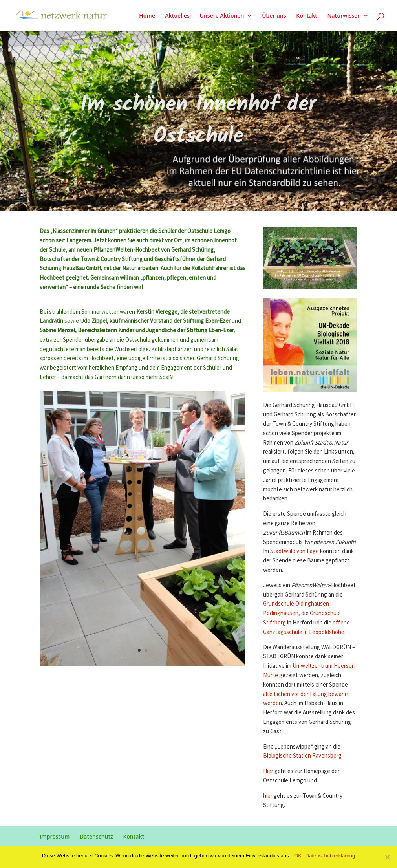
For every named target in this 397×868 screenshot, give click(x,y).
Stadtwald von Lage (295, 551)
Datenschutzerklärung (330, 856)
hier (268, 796)
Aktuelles (177, 16)
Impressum (55, 836)
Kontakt (307, 16)
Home (147, 16)
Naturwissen (344, 16)
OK (298, 856)
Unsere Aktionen (222, 16)
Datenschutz (96, 836)
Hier (269, 771)
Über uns (274, 16)
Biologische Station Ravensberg (302, 756)
